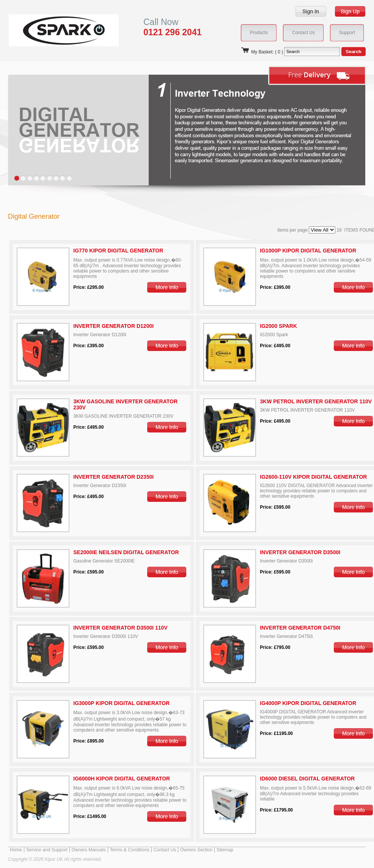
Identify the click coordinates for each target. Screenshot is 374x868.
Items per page (307, 230)
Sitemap (225, 850)
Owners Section (196, 850)
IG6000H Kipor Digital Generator (122, 779)
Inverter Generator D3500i (300, 552)
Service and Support (47, 850)
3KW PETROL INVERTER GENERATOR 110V (316, 401)
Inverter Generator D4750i (300, 628)
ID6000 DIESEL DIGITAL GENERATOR (307, 779)
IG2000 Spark (278, 326)
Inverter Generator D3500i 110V (120, 628)
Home (16, 850)
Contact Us (165, 850)
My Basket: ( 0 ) (262, 52)
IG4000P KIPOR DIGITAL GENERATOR (308, 703)
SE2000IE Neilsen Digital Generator (126, 552)
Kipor (52, 30)
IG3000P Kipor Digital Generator (121, 703)
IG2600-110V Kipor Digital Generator (313, 477)
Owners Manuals (89, 850)
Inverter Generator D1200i (113, 326)
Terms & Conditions (130, 850)
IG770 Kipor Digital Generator (118, 251)
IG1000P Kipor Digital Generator (308, 251)
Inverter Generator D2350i (113, 477)
